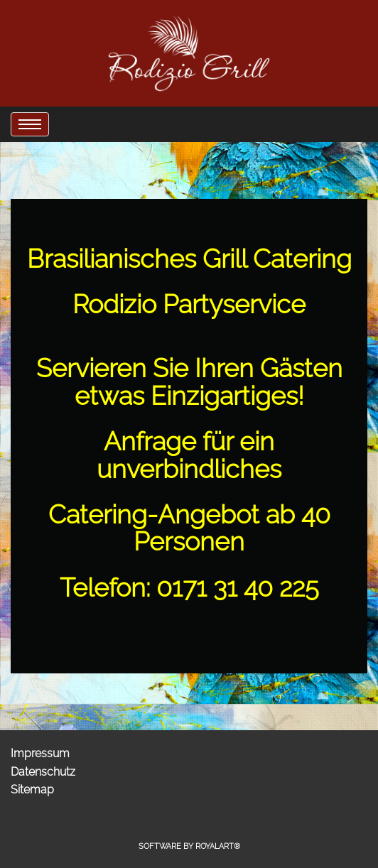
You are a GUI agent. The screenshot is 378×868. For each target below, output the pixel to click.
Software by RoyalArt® (189, 846)
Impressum (40, 753)
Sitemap (32, 790)
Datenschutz (43, 772)
